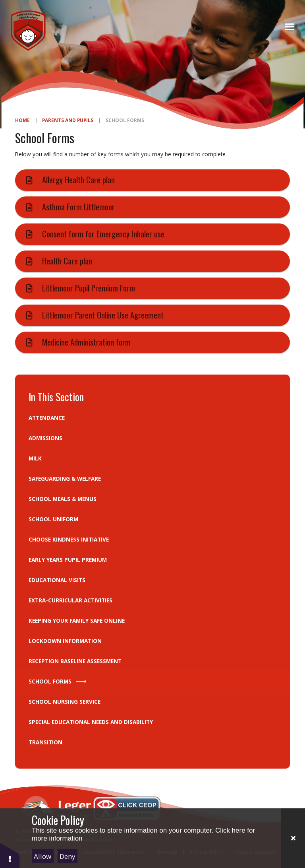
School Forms (125, 120)
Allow (42, 856)
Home (22, 120)
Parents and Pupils (68, 120)
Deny (68, 856)
